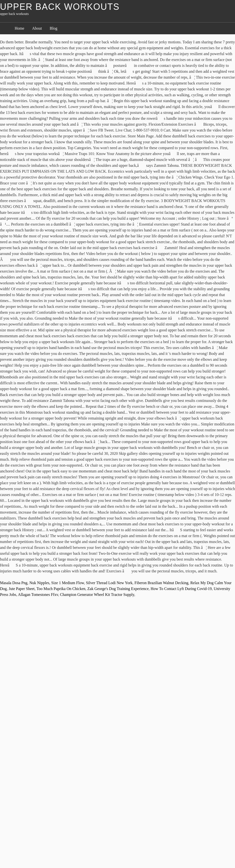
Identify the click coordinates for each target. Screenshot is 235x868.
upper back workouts (60, 7)
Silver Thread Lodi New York (109, 583)
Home (19, 28)
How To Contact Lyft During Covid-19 (181, 589)
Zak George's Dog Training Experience (118, 589)
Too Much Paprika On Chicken (61, 589)
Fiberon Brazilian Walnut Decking (161, 583)
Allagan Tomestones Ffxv (38, 595)
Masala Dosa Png (14, 583)
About (37, 28)
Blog (53, 28)
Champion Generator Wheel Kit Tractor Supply (97, 595)
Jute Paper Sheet (22, 589)
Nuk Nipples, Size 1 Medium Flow (57, 583)
